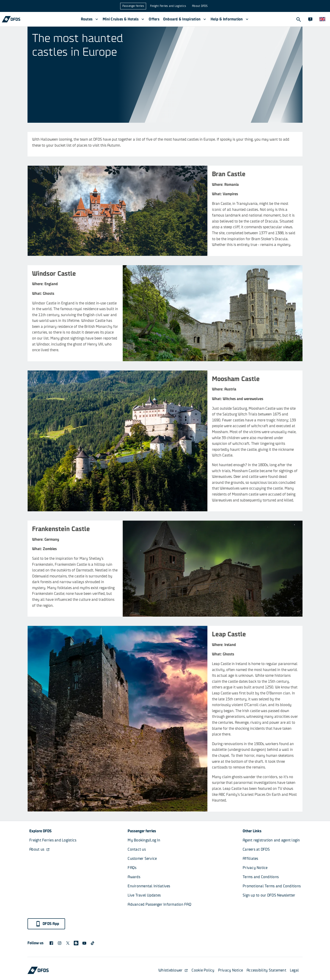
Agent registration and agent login (271, 840)
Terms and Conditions (261, 877)
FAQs (132, 868)
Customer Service (142, 859)
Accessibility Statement (266, 970)
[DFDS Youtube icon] (84, 943)
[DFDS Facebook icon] (51, 943)
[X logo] (68, 943)
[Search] (298, 19)
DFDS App (47, 924)
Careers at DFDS (256, 849)
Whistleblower (173, 970)
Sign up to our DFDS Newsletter (269, 895)
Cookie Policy (203, 970)
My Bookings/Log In (144, 840)
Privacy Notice (255, 868)
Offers (154, 19)
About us (40, 849)
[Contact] (310, 19)
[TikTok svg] (93, 943)
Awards (134, 877)
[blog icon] (76, 943)
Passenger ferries (133, 6)
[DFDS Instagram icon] (60, 943)
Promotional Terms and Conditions (272, 886)
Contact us (137, 849)
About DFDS (200, 6)
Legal (294, 970)
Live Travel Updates (144, 895)
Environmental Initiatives (149, 886)
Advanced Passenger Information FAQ (159, 904)
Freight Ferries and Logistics (168, 6)
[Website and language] (322, 19)
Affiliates (250, 859)
